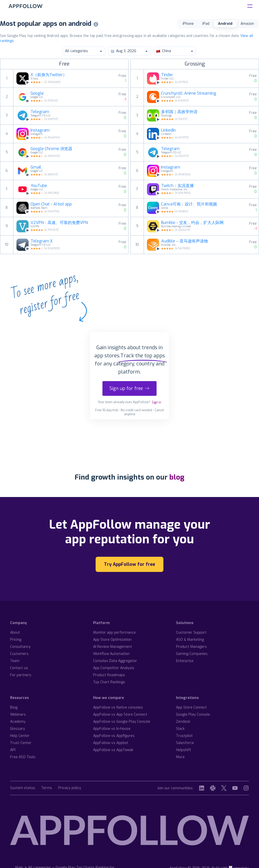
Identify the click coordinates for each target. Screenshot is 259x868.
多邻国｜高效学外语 (179, 112)
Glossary (18, 729)
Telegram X (42, 241)
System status (23, 788)
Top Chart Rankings (109, 682)
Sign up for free (129, 388)
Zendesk (183, 722)
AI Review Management (113, 647)
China (175, 51)
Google (37, 93)
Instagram (40, 130)
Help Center (20, 736)
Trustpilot (184, 736)
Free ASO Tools (23, 757)
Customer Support (191, 633)
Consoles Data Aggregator (115, 661)
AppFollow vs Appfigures (114, 736)
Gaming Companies (192, 654)
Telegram (40, 112)
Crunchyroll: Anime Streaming (189, 93)
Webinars (18, 715)
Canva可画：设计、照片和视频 (189, 204)
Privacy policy (70, 788)
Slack (180, 729)
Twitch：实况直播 (177, 186)
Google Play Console (193, 715)
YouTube (39, 186)
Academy (18, 722)
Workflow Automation (111, 654)
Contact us (19, 668)
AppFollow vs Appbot (111, 743)
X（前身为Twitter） (49, 75)
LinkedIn (168, 130)
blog (177, 477)
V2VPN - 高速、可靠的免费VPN (59, 223)
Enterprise (185, 661)
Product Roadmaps (109, 675)
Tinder (167, 75)
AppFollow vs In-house (112, 729)
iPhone (188, 24)
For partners (21, 675)
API (13, 750)
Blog (14, 707)
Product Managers (191, 647)
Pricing (16, 640)
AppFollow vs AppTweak (113, 750)
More (180, 757)
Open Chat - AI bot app (51, 204)
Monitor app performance (114, 633)
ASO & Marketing (190, 640)
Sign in (156, 402)
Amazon (247, 24)
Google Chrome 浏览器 (51, 149)
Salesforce (185, 743)
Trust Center (21, 743)
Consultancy (20, 647)
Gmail (36, 167)
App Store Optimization (112, 640)
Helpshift (184, 750)
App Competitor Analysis (114, 668)
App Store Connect (191, 707)
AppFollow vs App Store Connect (120, 715)
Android (225, 24)
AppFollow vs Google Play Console (122, 722)
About (15, 633)
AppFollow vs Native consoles (118, 707)
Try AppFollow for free (129, 564)
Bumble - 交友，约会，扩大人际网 (192, 223)
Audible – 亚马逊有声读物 (185, 241)
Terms (47, 788)
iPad (206, 24)
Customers (19, 654)
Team (15, 661)
